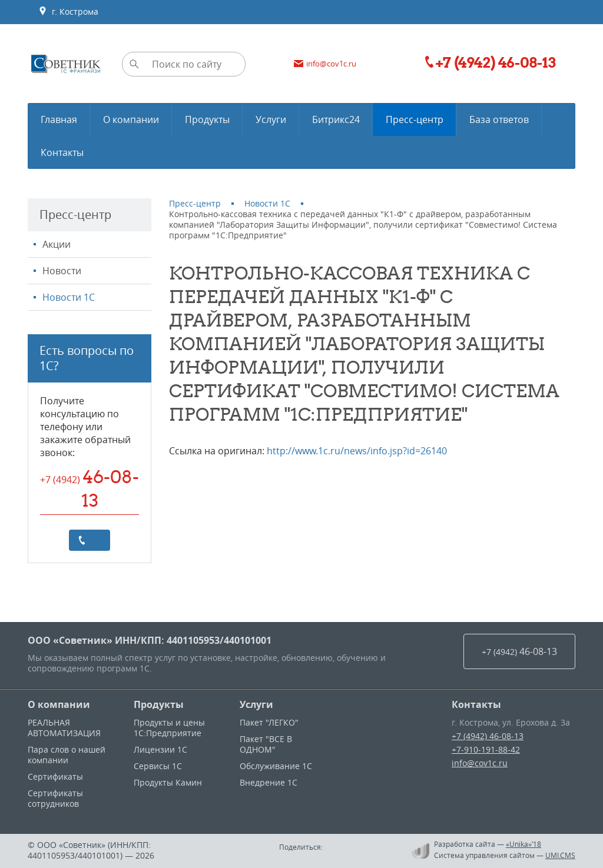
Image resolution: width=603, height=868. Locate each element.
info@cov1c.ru (480, 763)
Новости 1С (69, 297)
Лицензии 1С (160, 749)
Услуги (256, 704)
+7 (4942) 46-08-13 (488, 736)
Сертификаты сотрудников (55, 798)
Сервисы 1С (158, 766)
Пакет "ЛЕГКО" (269, 722)
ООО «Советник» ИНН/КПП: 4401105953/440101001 (150, 640)
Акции (57, 244)
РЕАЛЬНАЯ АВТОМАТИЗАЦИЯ (64, 728)
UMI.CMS (560, 855)
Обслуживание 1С (276, 766)
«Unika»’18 (524, 844)
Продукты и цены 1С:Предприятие (169, 728)
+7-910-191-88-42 (486, 749)
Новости (62, 271)
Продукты (159, 704)
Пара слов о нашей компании (67, 755)
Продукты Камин (168, 782)
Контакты (476, 704)
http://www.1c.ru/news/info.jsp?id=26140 (357, 451)
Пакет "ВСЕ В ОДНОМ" (266, 744)
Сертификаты (55, 776)
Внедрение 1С (269, 782)
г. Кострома (68, 12)
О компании (59, 704)
